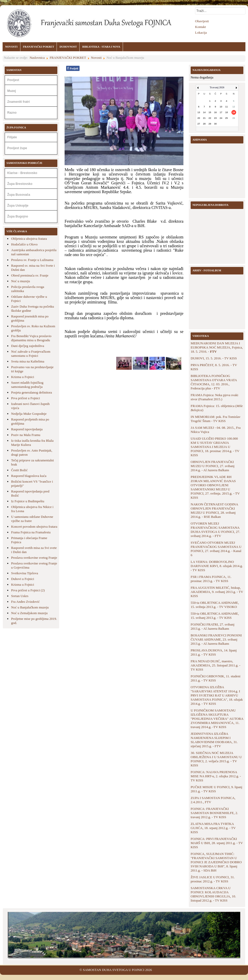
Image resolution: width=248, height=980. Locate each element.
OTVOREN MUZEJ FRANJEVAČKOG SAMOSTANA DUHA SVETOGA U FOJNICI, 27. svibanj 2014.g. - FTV (215, 530)
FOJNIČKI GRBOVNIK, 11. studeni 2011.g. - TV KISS (216, 678)
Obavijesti (202, 21)
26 (234, 118)
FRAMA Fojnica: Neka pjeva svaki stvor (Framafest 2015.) (214, 397)
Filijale (12, 137)
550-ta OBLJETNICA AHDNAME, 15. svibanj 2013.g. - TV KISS (215, 616)
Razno (12, 113)
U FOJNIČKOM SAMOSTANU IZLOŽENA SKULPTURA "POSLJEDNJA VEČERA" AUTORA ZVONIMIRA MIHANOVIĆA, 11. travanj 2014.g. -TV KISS (217, 719)
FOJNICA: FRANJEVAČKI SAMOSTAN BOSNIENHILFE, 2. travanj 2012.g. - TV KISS (214, 813)
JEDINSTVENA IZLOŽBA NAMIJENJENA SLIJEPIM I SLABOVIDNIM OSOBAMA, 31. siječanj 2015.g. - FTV (214, 740)
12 (234, 107)
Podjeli (73, 68)
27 (199, 124)
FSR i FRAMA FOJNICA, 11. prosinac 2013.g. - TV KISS (211, 579)
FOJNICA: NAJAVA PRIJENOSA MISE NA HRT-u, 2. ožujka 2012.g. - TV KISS (216, 776)
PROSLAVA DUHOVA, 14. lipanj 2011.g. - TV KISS (214, 652)
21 (204, 118)
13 (199, 112)
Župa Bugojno (18, 216)
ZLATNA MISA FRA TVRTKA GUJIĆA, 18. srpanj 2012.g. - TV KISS (213, 828)
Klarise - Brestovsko (22, 173)
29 (210, 124)
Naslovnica (37, 58)
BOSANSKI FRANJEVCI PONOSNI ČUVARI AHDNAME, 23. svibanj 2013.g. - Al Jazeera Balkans (216, 639)
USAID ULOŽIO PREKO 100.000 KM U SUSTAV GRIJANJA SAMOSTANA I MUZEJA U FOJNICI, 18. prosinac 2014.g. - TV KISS (215, 447)
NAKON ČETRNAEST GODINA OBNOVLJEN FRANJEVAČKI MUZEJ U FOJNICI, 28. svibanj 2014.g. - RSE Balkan (214, 510)
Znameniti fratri (18, 102)
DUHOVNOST (68, 47)
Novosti (96, 58)
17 (221, 112)
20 (199, 118)
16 (215, 112)
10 (221, 107)
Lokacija (201, 32)
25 (227, 118)
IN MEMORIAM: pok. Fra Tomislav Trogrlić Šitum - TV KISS (216, 419)
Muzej (11, 91)
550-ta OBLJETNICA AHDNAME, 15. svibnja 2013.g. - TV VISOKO (215, 605)
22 (210, 118)
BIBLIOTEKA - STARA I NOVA (101, 47)
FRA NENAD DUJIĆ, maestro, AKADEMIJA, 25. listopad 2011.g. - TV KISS (215, 665)
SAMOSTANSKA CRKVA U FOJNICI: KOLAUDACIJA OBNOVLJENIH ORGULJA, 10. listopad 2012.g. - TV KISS (213, 894)
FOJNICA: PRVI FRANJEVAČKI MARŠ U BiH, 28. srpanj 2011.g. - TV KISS (217, 843)
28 (204, 124)
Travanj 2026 (217, 87)
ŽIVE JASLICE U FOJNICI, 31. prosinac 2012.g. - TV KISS (213, 879)
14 (204, 112)
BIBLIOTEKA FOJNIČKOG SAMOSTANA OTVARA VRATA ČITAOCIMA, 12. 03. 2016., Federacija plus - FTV (214, 382)
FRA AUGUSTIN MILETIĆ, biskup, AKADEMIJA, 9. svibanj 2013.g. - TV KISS (217, 592)
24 (221, 118)
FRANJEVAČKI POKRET (39, 47)
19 (234, 112)
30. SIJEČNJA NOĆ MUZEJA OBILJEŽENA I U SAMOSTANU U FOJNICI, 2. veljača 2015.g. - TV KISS (216, 759)
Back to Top (240, 970)
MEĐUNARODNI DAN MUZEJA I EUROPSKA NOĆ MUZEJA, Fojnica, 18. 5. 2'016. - (217, 347)
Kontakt (200, 27)
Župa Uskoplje (18, 206)
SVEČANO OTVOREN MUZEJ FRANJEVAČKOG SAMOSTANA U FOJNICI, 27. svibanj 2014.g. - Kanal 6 (216, 549)
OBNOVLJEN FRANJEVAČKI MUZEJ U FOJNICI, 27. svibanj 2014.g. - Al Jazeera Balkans (213, 466)
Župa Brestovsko (20, 184)
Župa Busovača (19, 195)
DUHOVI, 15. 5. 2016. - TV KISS (214, 358)
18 (227, 112)
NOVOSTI (11, 47)
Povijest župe (17, 148)
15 (210, 112)
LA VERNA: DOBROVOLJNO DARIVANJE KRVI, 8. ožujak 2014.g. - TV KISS (217, 566)
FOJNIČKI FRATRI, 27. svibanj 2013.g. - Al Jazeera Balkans (212, 626)
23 (215, 118)
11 (227, 107)
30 (215, 124)
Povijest (13, 80)
